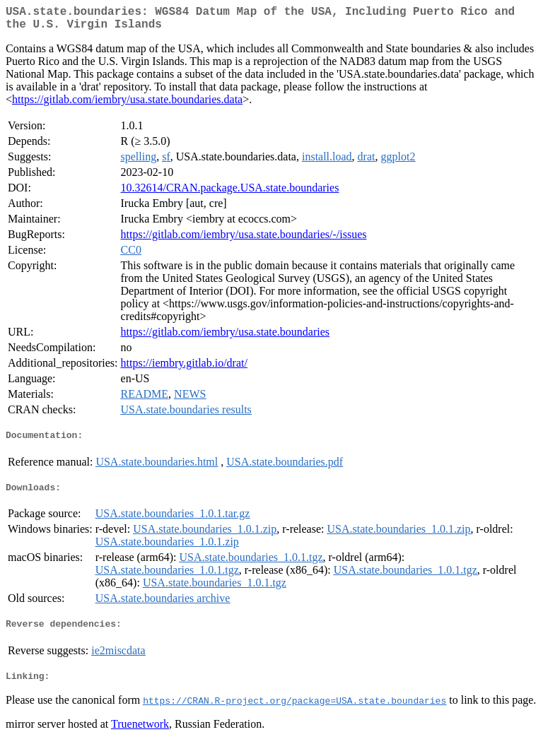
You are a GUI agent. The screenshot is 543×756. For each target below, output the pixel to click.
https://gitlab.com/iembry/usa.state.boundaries (226, 337)
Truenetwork (140, 738)
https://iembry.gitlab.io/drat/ (184, 368)
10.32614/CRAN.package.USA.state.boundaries (230, 193)
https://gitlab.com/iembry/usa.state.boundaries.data (127, 105)
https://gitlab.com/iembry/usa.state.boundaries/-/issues (244, 240)
